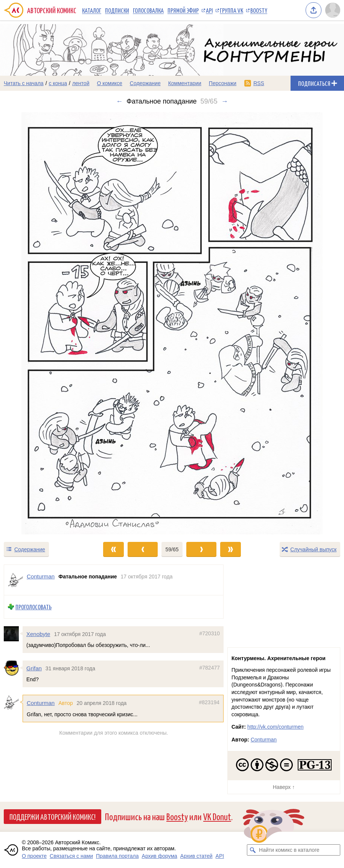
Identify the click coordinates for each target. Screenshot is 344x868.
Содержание (145, 83)
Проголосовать (33, 607)
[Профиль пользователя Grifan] (13, 668)
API (209, 10)
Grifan (34, 668)
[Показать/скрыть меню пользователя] (333, 10)
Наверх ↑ (284, 787)
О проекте (34, 856)
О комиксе (109, 83)
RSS (259, 83)
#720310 (209, 633)
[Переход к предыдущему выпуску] (43, 323)
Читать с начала (24, 83)
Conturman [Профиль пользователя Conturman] (41, 576)
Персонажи (223, 83)
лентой (81, 83)
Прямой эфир (183, 10)
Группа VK (231, 10)
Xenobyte (38, 634)
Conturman (41, 703)
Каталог (92, 10)
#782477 (209, 668)
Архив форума (160, 856)
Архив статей (196, 856)
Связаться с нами (71, 856)
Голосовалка (148, 10)
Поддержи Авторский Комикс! (53, 816)
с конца (58, 83)
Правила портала (117, 856)
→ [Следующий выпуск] (225, 101)
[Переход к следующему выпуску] (172, 323)
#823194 (209, 702)
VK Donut (217, 816)
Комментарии (185, 83)
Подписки (117, 10)
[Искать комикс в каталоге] (253, 850)
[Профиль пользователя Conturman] (15, 580)
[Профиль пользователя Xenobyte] (13, 634)
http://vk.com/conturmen (275, 727)
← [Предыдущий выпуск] (119, 101)
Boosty (259, 10)
